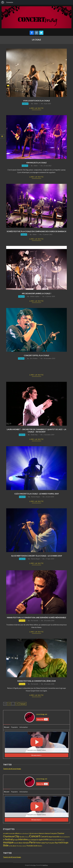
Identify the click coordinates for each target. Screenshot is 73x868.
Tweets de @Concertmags (12, 769)
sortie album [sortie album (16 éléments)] (13, 846)
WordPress (45, 865)
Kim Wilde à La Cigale (37, 163)
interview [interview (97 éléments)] (23, 839)
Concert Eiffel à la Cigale (37, 355)
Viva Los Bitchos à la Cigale (37, 101)
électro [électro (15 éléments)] (40, 846)
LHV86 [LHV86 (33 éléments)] (46, 840)
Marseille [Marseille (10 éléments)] (55, 840)
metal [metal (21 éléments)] (59, 840)
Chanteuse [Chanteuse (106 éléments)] (9, 836)
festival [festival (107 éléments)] (9, 839)
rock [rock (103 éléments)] (60, 842)
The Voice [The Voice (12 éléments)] (19, 846)
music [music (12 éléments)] (63, 840)
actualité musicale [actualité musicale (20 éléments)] (9, 833)
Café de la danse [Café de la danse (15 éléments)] (33, 833)
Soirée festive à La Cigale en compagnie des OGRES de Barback (36, 231)
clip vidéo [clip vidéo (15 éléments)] (22, 837)
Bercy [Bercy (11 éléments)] (21, 833)
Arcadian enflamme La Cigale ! (36, 293)
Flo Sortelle (34, 621)
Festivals (22, 621)
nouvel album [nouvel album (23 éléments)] (18, 843)
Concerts (25, 104)
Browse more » (36, 755)
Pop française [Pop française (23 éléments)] (50, 843)
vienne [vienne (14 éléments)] (24, 846)
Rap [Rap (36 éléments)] (56, 843)
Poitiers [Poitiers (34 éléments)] (38, 843)
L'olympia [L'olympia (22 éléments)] (34, 840)
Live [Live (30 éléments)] (50, 840)
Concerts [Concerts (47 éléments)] (44, 837)
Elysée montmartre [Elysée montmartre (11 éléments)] (65, 837)
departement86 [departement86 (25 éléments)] (54, 837)
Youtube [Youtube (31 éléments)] (30, 846)
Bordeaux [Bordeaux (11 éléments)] (26, 833)
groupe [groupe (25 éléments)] (15, 840)
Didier (36, 104)
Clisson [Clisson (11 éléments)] (27, 837)
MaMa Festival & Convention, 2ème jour (37, 681)
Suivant (23, 704)
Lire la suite (37, 108)
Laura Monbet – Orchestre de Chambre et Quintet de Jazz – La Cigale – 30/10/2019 (36, 431)
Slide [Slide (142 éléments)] (6, 845)
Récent (7, 727)
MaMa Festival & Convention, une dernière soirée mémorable (37, 618)
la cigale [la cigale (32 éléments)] (40, 840)
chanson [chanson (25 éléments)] (41, 833)
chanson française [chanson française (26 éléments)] (51, 833)
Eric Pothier (34, 358)
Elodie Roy (34, 435)
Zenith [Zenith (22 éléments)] (35, 846)
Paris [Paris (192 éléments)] (32, 842)
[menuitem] (3, 2)
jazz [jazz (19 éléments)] (29, 840)
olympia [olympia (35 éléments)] (26, 843)
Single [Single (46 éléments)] (66, 843)
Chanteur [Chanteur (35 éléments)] (61, 833)
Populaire (14, 727)
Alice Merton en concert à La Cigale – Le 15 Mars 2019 (37, 556)
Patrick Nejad (35, 497)
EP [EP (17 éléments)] (4, 840)
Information (24, 727)
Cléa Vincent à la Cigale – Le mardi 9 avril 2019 (36, 494)
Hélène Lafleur (35, 296)
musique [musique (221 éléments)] (8, 842)
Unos (34, 865)
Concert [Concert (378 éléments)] (35, 836)
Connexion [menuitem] (10, 2)
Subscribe (42, 719)
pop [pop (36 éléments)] (43, 843)
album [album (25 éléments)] (17, 833)
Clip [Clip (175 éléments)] (17, 836)
